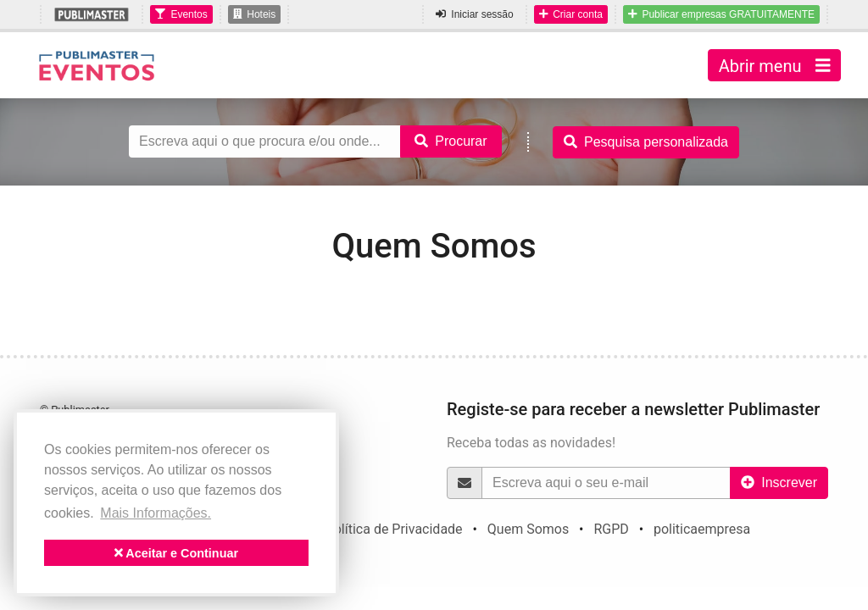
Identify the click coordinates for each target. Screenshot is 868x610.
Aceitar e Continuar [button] (176, 553)
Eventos (181, 14)
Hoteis (255, 14)
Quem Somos (528, 529)
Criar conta (571, 14)
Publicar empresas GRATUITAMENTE (721, 14)
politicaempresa (702, 529)
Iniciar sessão (474, 14)
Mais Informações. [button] (156, 513)
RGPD (611, 529)
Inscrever (779, 482)
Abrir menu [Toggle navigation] (774, 65)
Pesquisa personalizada (646, 142)
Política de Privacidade (394, 529)
